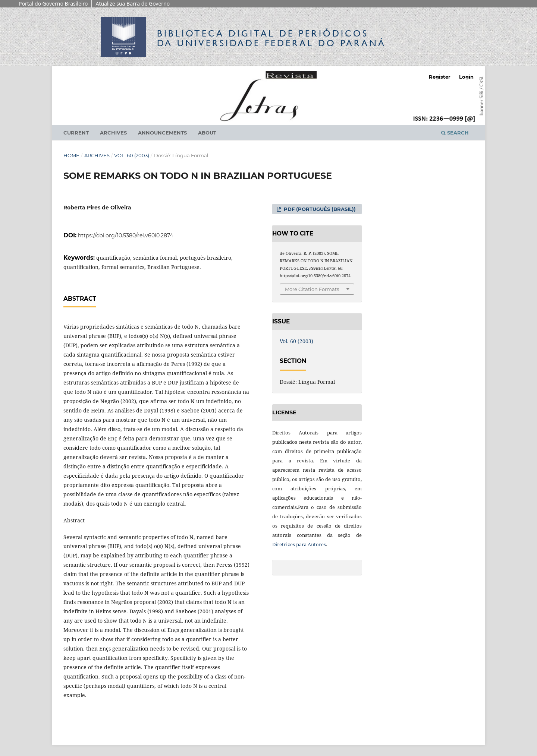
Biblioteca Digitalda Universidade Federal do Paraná (271, 38)
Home (71, 155)
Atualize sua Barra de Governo (133, 4)
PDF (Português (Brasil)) (319, 209)
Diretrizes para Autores (299, 544)
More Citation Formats (312, 289)
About (207, 133)
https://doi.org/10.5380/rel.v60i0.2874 (125, 235)
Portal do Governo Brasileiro (53, 4)
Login (466, 77)
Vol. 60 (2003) (132, 155)
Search (455, 133)
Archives (113, 133)
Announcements (162, 133)
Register (440, 77)
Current (76, 133)
